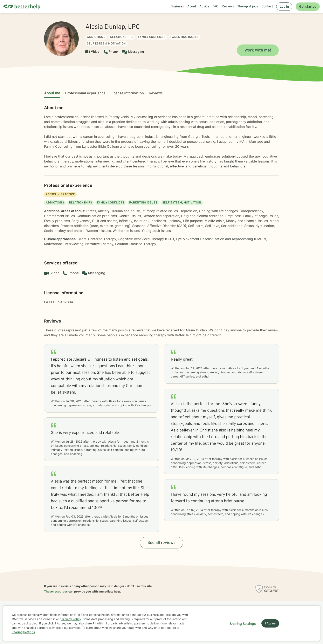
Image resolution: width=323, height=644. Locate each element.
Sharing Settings (23, 632)
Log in (284, 7)
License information (127, 93)
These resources (56, 591)
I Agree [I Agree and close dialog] (270, 624)
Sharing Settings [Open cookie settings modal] (243, 624)
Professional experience (85, 93)
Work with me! (258, 50)
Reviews (156, 93)
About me (52, 93)
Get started (308, 7)
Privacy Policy (71, 619)
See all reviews (161, 543)
